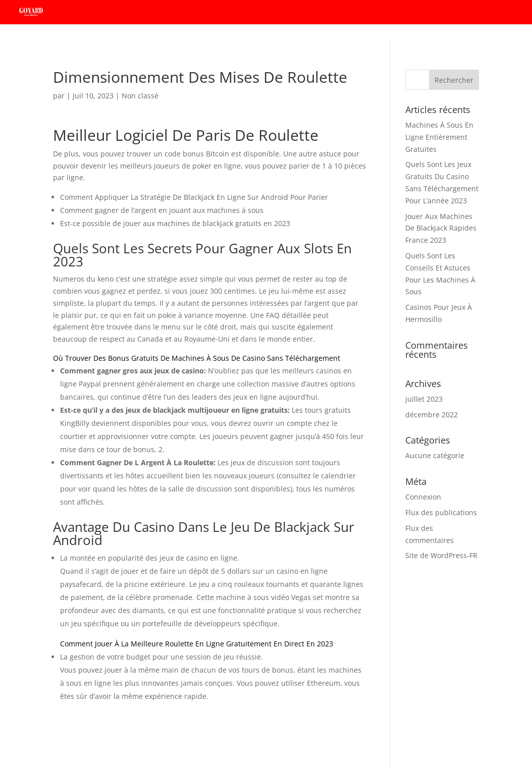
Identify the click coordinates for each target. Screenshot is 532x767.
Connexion (423, 497)
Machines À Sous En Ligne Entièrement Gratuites (439, 137)
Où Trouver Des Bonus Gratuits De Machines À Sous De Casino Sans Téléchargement (197, 358)
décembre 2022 (432, 415)
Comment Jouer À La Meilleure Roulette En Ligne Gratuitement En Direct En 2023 (197, 644)
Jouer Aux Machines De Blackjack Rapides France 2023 (441, 228)
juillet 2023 (424, 399)
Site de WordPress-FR (441, 555)
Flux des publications (441, 512)
